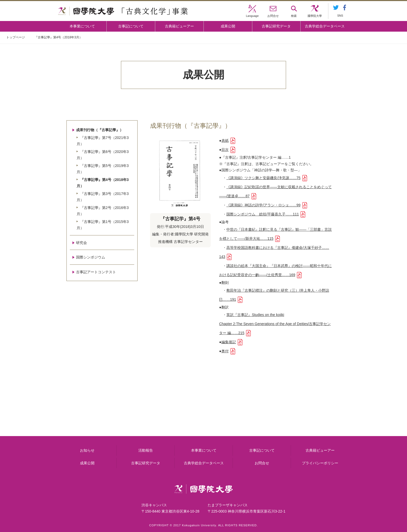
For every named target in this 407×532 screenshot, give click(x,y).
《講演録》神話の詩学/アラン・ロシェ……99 (263, 205)
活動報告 (146, 450)
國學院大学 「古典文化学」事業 (123, 11)
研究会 (82, 243)
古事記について (131, 26)
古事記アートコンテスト (96, 272)
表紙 (225, 141)
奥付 (225, 351)
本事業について (82, 26)
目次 (225, 150)
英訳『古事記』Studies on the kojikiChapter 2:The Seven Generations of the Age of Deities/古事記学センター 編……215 (275, 324)
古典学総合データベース (325, 26)
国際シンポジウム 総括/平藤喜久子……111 (263, 214)
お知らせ (87, 450)
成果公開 (228, 26)
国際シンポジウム (91, 257)
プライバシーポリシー (320, 463)
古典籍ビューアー (179, 26)
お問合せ (262, 463)
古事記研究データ (276, 26)
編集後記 (229, 342)
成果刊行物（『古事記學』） (100, 130)
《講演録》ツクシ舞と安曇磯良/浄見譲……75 (263, 178)
